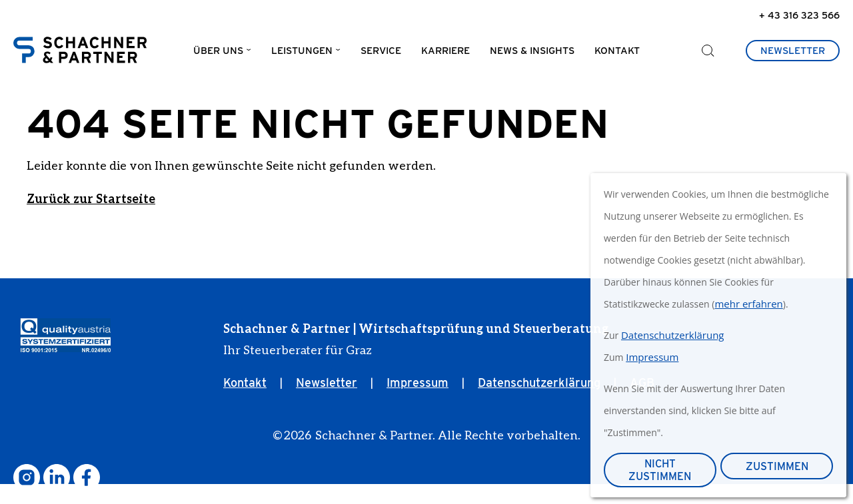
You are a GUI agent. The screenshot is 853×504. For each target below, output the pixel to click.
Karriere (445, 54)
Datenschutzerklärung (539, 402)
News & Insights (532, 54)
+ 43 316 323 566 (799, 15)
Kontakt (617, 54)
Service (381, 54)
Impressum (418, 402)
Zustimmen (777, 466)
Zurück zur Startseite (91, 218)
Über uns (218, 54)
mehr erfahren (748, 304)
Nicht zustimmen (660, 470)
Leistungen (302, 54)
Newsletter (793, 54)
